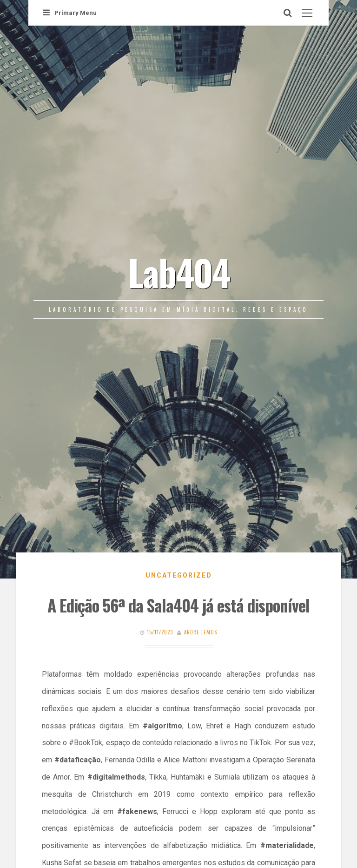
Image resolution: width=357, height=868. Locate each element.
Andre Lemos (201, 632)
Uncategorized (179, 575)
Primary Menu (70, 13)
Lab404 (179, 272)
